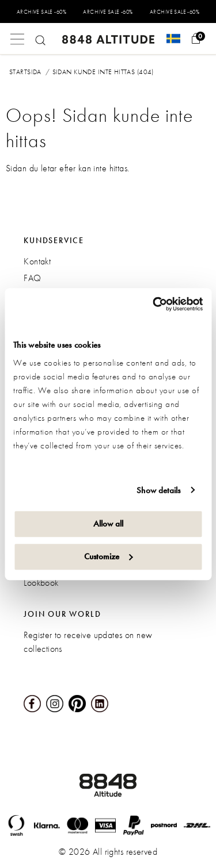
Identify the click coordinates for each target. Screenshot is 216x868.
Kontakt (37, 261)
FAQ (32, 278)
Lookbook (41, 583)
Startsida (25, 72)
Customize (109, 556)
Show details (158, 490)
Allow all (108, 524)
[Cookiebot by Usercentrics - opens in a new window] (154, 304)
